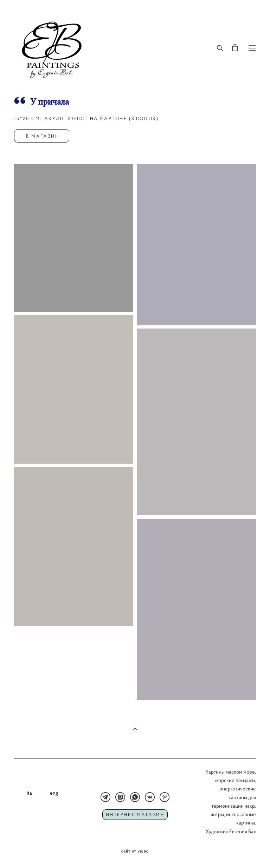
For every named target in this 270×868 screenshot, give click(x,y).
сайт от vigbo (135, 852)
